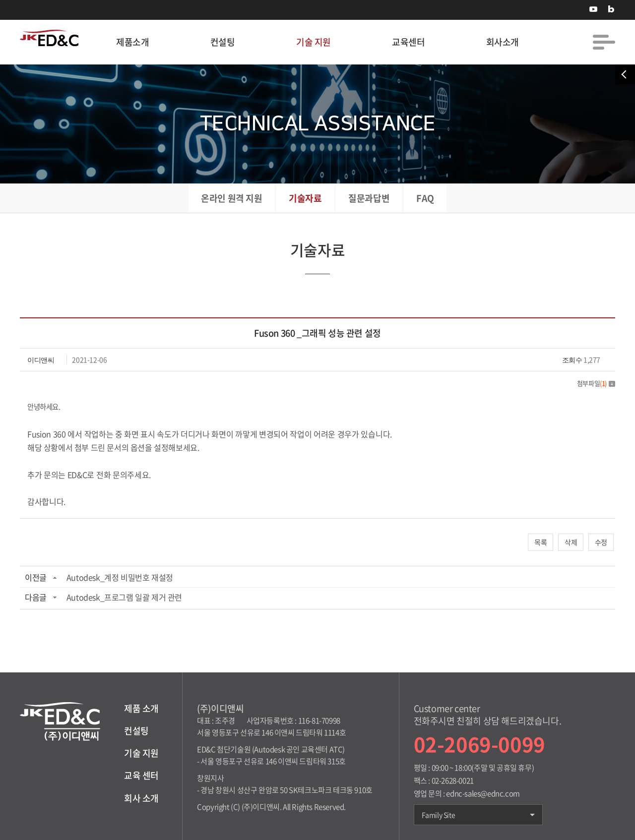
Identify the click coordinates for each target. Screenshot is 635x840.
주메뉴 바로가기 (0, 0)
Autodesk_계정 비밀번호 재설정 (120, 577)
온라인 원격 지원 (231, 198)
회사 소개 (141, 798)
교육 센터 (141, 775)
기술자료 (305, 198)
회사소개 (503, 42)
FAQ (425, 198)
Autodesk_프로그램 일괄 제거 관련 (124, 597)
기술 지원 (314, 42)
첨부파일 (596, 383)
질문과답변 (369, 198)
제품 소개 (141, 708)
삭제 (571, 542)
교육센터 (408, 42)
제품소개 (132, 42)
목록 (540, 542)
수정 (601, 542)
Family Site (478, 815)
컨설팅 (223, 42)
